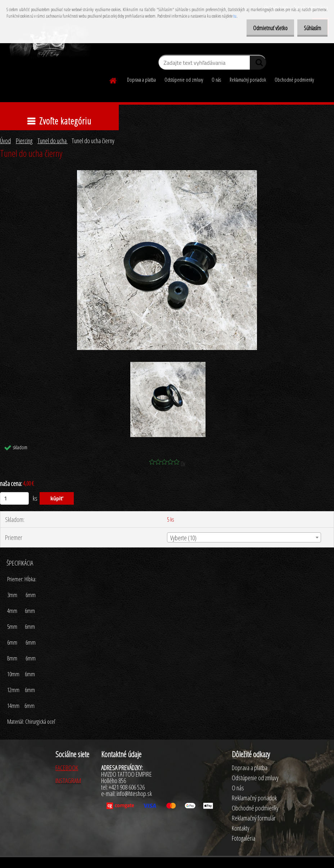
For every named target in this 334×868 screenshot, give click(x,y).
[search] (258, 64)
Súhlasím (310, 28)
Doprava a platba (141, 80)
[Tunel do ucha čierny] (167, 173)
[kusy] (14, 498)
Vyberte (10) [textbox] (183, 538)
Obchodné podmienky (294, 80)
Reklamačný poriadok (248, 80)
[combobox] (244, 537)
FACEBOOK (67, 768)
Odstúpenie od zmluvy (184, 80)
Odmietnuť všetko (263, 28)
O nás (216, 80)
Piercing (24, 141)
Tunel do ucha (53, 141)
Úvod (5, 141)
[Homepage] (113, 79)
